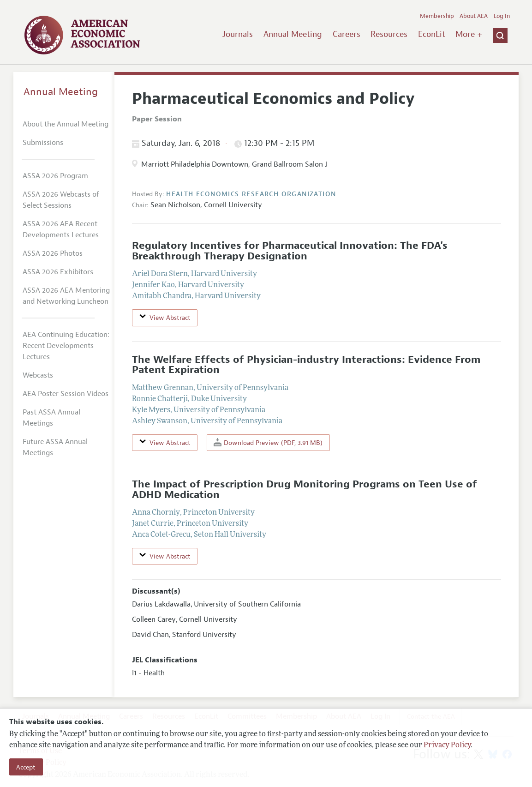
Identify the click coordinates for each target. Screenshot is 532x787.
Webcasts (38, 375)
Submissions (43, 143)
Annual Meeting (293, 34)
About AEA (474, 16)
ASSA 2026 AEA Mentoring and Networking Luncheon (66, 296)
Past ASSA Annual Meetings (51, 418)
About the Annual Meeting (66, 124)
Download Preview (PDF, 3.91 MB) (268, 442)
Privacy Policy (447, 745)
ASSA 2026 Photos (53, 253)
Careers (347, 34)
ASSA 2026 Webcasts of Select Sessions (61, 200)
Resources (389, 34)
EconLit (432, 34)
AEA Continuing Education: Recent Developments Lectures (66, 346)
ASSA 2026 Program (55, 176)
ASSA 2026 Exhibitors (58, 272)
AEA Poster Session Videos (66, 394)
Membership (437, 16)
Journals (238, 34)
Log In (502, 16)
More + (469, 34)
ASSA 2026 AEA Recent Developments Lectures (61, 229)
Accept (26, 767)
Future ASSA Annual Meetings (55, 447)
